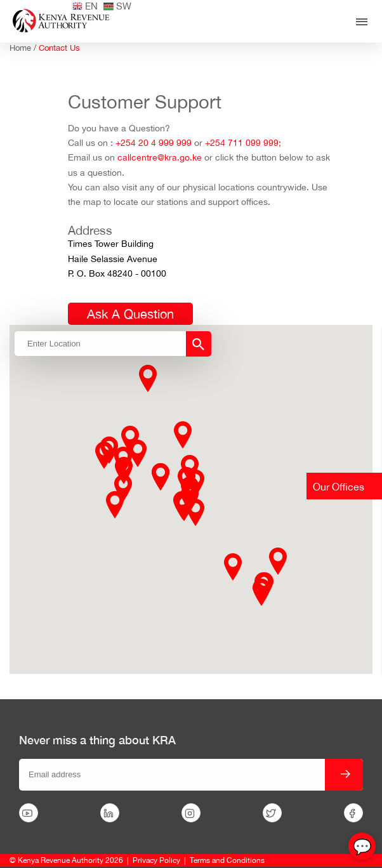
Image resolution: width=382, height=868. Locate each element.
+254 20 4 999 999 (154, 143)
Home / (24, 48)
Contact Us (59, 48)
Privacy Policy (156, 860)
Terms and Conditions (227, 860)
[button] (138, 453)
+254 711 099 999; (243, 143)
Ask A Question (130, 314)
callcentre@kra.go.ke (160, 157)
